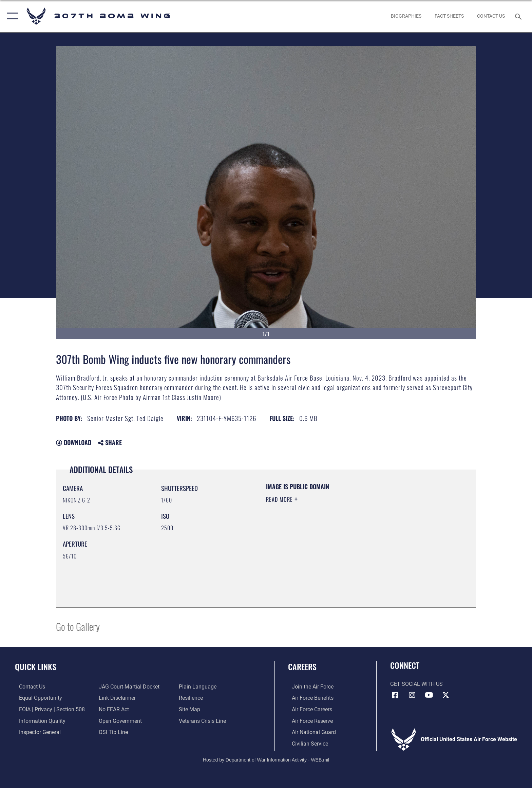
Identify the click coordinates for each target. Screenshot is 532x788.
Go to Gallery (78, 626)
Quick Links (36, 667)
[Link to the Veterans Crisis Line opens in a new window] (204, 721)
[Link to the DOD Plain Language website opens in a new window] (199, 687)
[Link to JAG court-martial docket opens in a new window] (128, 687)
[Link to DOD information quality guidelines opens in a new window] (38, 721)
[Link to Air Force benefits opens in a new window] (309, 698)
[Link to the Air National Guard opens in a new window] (310, 732)
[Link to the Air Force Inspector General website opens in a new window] (36, 732)
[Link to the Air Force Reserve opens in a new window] (309, 721)
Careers (302, 667)
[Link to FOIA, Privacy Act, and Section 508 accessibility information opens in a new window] (48, 709)
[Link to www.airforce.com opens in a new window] (309, 687)
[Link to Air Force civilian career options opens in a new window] (306, 743)
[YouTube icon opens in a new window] (429, 695)
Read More (280, 499)
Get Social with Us (416, 684)
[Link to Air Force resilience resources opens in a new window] (192, 698)
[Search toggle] (519, 16)
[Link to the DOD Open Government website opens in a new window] (119, 721)
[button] (11, 16)
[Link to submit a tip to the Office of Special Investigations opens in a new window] (112, 732)
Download (74, 442)
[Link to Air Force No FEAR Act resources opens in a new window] (113, 709)
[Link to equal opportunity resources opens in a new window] (36, 698)
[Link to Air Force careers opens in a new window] (308, 709)
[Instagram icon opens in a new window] (412, 695)
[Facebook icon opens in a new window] (395, 695)
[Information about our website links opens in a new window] (116, 698)
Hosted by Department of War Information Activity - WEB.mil (266, 759)
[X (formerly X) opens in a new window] (446, 695)
